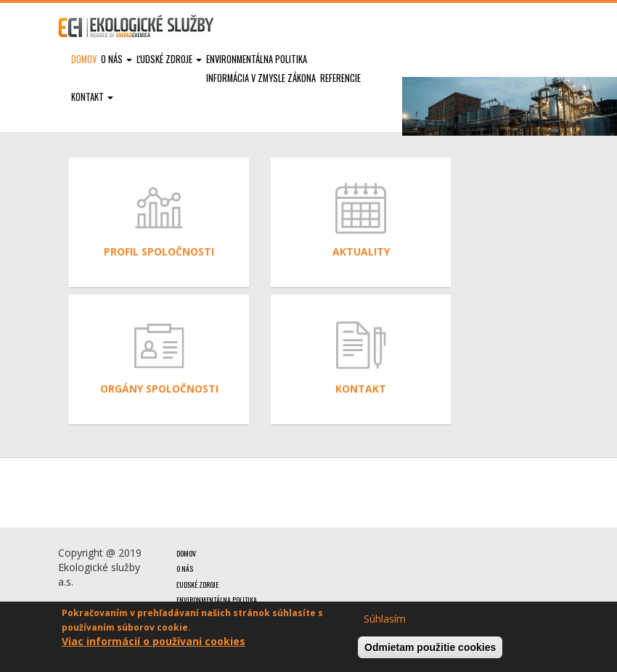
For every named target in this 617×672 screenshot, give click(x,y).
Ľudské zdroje (169, 59)
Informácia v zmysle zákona (261, 78)
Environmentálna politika (257, 59)
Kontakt (92, 97)
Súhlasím (385, 619)
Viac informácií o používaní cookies (154, 641)
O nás (117, 59)
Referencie (340, 78)
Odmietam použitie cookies (430, 647)
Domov (84, 59)
